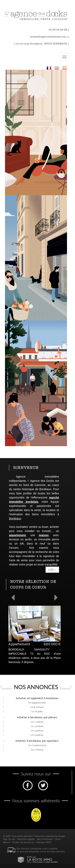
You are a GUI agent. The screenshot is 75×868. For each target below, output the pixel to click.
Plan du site (9, 839)
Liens (57, 839)
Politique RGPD (44, 842)
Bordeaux (15, 518)
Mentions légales (26, 839)
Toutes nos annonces (23, 842)
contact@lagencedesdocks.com (48, 37)
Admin (6, 842)
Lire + (52, 570)
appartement (17, 535)
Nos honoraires (45, 839)
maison (44, 535)
